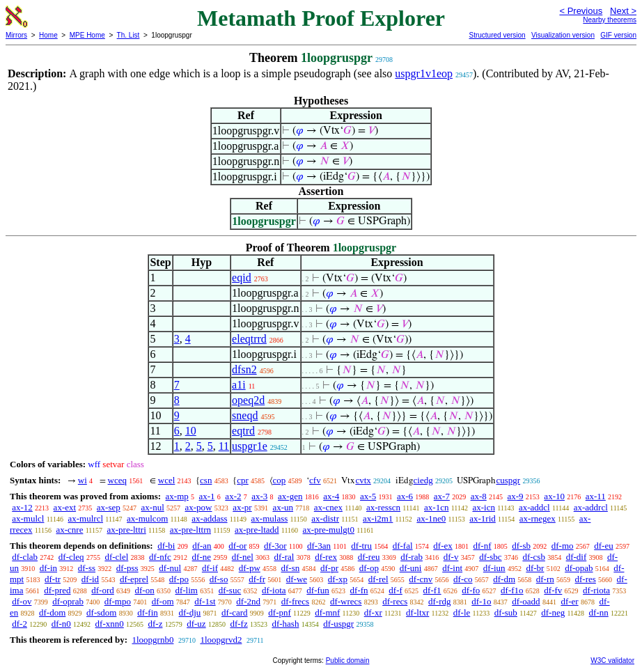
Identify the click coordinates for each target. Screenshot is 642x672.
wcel (167, 480)
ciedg (423, 480)
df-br (535, 568)
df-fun (318, 590)
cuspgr (508, 480)
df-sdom (101, 612)
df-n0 (61, 624)
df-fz (238, 624)
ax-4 (331, 496)
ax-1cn (436, 507)
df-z (156, 624)
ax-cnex (328, 507)
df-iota (274, 590)
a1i (239, 385)
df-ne (202, 557)
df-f (396, 590)
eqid (242, 278)
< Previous (581, 11)
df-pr (329, 568)
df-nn (599, 612)
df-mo (563, 546)
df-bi (166, 546)
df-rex (326, 557)
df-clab (25, 557)
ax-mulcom (147, 518)
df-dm (504, 579)
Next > (623, 11)
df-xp (338, 579)
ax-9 (516, 496)
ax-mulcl (28, 518)
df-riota (596, 590)
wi (83, 480)
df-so (219, 579)
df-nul (170, 568)
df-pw (250, 568)
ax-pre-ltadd (257, 530)
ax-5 (368, 496)
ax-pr (242, 507)
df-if (210, 568)
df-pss (127, 568)
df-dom (52, 612)
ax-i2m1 (378, 518)
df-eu (603, 546)
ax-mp (177, 496)
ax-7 (442, 496)
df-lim (186, 590)
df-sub (506, 612)
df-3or (275, 546)
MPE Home (87, 35)
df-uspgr (338, 624)
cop (280, 480)
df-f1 (432, 590)
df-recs (395, 601)
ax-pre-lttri (126, 530)
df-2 (19, 624)
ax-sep (109, 507)
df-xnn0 (110, 624)
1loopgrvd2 (221, 640)
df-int (452, 568)
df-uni (411, 568)
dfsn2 (244, 369)
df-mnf (327, 612)
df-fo (471, 590)
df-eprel (134, 579)
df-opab (579, 568)
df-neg (553, 612)
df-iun (494, 568)
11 (224, 446)
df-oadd (526, 601)
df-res (586, 579)
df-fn (359, 590)
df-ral (284, 557)
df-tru (361, 546)
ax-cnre (69, 530)
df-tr (53, 579)
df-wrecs (346, 601)
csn (206, 480)
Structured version (497, 35)
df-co (463, 579)
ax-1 (207, 496)
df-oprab (68, 601)
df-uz (196, 624)
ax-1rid (483, 518)
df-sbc (491, 557)
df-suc (230, 590)
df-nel (243, 557)
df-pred (57, 590)
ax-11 (596, 496)
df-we (297, 579)
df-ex (443, 546)
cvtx (363, 480)
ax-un (283, 507)
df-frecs (295, 601)
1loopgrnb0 (152, 640)
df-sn (291, 568)
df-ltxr (417, 612)
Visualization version (563, 35)
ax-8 (479, 496)
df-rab (412, 557)
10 (191, 431)
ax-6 (405, 496)
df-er (569, 601)
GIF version (618, 35)
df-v (451, 557)
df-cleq (71, 557)
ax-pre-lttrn (190, 530)
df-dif (577, 557)
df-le (462, 612)
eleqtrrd (249, 339)
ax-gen (290, 496)
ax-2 (233, 496)
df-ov (22, 601)
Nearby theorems (610, 20)
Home (48, 35)
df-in (48, 568)
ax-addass (209, 518)
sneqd (245, 415)
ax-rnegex (538, 518)
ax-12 (22, 507)
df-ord (103, 590)
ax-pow (199, 507)
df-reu (369, 557)
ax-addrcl (591, 507)
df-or (237, 546)
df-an (202, 546)
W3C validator (612, 661)
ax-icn (483, 507)
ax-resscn (383, 507)
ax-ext (65, 507)
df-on (145, 590)
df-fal (403, 546)
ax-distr (325, 518)
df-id (90, 579)
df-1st (205, 601)
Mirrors (16, 35)
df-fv (553, 590)
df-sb (521, 546)
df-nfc (160, 557)
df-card (235, 612)
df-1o (481, 601)
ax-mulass (270, 518)
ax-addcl (534, 507)
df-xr (373, 612)
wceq (117, 480)
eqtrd (243, 431)
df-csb (534, 557)
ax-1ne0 (431, 518)
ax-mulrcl (85, 518)
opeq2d (248, 400)
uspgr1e (250, 446)
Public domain (348, 661)
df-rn (545, 579)
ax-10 (554, 496)
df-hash (285, 624)
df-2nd (248, 601)
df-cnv (421, 579)
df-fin (148, 612)
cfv (315, 480)
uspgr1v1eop (424, 73)
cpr (243, 480)
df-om (163, 601)
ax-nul (153, 507)
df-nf (483, 546)
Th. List (128, 35)
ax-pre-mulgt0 (329, 530)
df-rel (378, 579)
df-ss (87, 568)
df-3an (319, 546)
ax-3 (259, 496)
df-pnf (280, 612)
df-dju (190, 612)
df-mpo (118, 601)
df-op (369, 568)
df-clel (116, 557)
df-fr (257, 579)
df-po (179, 579)
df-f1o (512, 590)
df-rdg (440, 601)
